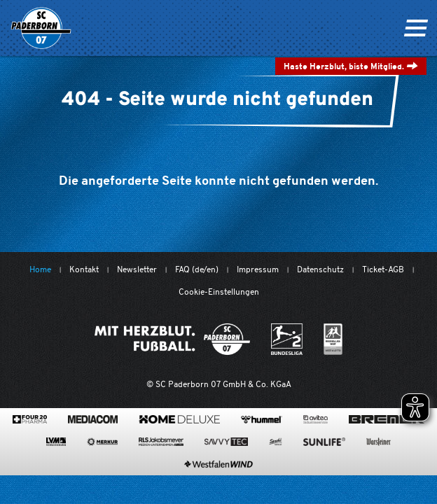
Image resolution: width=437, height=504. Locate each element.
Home (40, 269)
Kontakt (84, 269)
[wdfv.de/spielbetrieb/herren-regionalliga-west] (333, 339)
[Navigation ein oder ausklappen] (416, 28)
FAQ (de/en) (197, 269)
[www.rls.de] (161, 442)
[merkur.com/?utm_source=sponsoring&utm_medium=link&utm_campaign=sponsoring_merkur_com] (103, 442)
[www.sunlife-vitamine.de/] (324, 442)
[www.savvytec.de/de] (226, 442)
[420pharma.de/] (30, 419)
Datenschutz (320, 269)
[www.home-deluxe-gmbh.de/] (179, 419)
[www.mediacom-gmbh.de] (93, 419)
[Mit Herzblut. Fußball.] (172, 339)
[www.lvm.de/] (56, 442)
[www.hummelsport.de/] (262, 419)
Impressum (258, 269)
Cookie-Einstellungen (219, 292)
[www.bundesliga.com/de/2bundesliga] (287, 339)
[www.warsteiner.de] (379, 442)
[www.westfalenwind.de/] (218, 464)
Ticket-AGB (383, 269)
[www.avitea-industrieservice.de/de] (315, 419)
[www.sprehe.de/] (276, 442)
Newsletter (137, 269)
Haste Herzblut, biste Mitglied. (351, 66)
